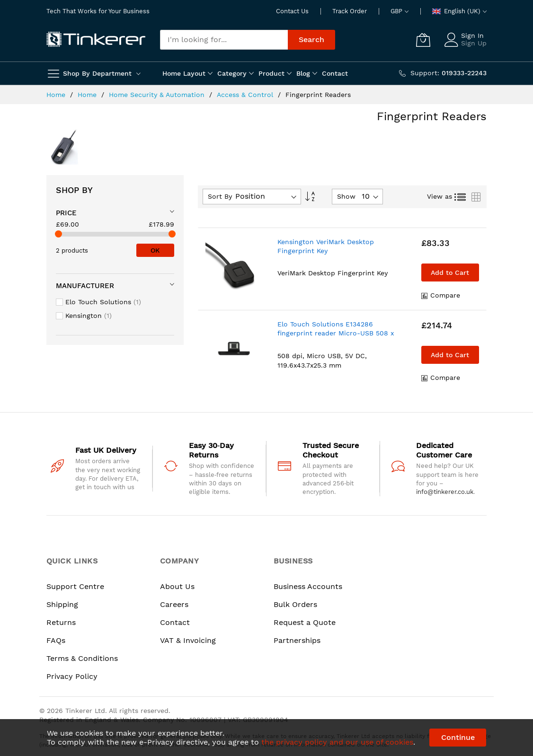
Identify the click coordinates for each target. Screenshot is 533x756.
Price (66, 213)
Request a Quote (305, 622)
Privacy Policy (72, 676)
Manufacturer (85, 286)
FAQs (56, 640)
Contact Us (292, 11)
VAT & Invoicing (188, 640)
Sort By (220, 196)
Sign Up (474, 43)
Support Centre (75, 586)
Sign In (472, 35)
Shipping (62, 604)
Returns (61, 622)
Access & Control (246, 95)
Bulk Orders (295, 604)
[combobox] (224, 40)
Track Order (350, 11)
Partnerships (297, 640)
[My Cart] (423, 40)
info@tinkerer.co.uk (445, 492)
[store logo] (96, 40)
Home (57, 95)
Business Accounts (308, 586)
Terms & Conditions (82, 658)
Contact (175, 622)
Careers (174, 604)
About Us (177, 586)
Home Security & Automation (158, 95)
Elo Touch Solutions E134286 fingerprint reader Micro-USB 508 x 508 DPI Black (336, 333)
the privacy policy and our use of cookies (337, 742)
